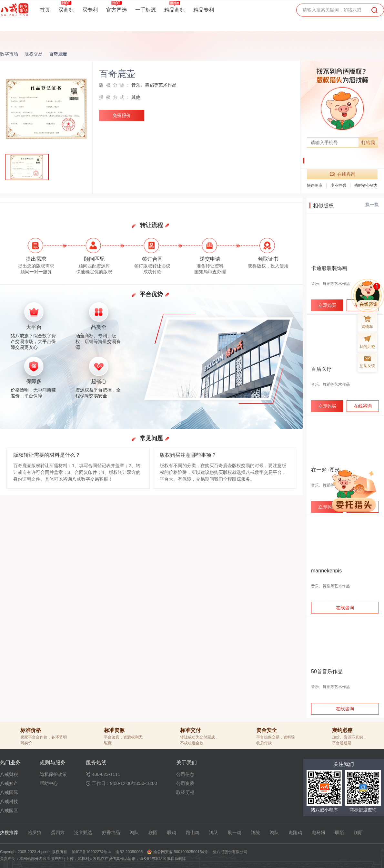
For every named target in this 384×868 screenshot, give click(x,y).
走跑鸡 (295, 832)
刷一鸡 (235, 832)
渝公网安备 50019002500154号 (181, 852)
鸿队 (134, 832)
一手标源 (146, 10)
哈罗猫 (35, 832)
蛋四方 (58, 832)
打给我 (368, 142)
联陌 (153, 832)
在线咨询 (342, 174)
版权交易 (34, 54)
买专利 (90, 10)
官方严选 (116, 10)
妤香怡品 (111, 832)
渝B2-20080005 (129, 852)
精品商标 (175, 10)
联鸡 (172, 832)
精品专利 (204, 10)
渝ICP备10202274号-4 (91, 852)
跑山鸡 (193, 832)
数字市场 (9, 54)
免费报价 (122, 115)
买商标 (66, 10)
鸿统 (256, 832)
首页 (45, 10)
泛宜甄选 (83, 832)
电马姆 (318, 832)
